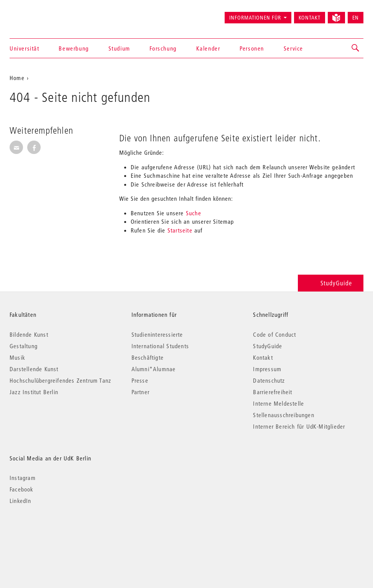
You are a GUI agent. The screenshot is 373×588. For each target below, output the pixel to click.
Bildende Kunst (29, 334)
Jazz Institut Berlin (34, 392)
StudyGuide (331, 283)
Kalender (208, 48)
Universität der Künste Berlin (40, 14)
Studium (119, 48)
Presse (140, 380)
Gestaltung (24, 346)
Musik (17, 357)
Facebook (22, 489)
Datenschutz (269, 380)
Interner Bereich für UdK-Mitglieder (299, 426)
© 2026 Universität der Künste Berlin (50, 533)
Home (17, 78)
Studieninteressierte (157, 334)
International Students (160, 346)
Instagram (23, 478)
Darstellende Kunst (34, 369)
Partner (140, 392)
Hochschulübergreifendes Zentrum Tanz (60, 380)
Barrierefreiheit (273, 392)
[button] (356, 48)
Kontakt (310, 18)
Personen (252, 48)
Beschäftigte (148, 357)
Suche (194, 213)
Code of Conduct (274, 334)
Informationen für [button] (255, 18)
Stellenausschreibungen (283, 415)
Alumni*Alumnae (154, 369)
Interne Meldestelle (279, 403)
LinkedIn (21, 501)
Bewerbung (74, 48)
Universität (25, 48)
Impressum (267, 369)
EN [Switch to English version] (356, 18)
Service (293, 48)
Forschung (163, 48)
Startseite (180, 230)
